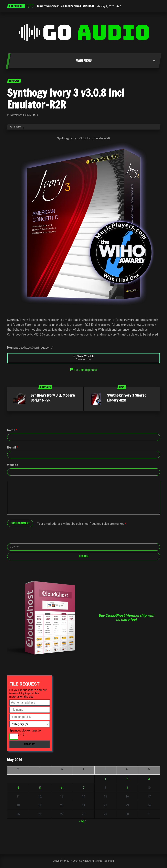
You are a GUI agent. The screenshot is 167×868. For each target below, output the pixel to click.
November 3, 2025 (21, 115)
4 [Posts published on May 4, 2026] (18, 788)
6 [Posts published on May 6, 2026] (62, 788)
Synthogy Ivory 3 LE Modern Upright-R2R (53, 398)
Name (12, 431)
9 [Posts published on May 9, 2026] (127, 788)
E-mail (13, 448)
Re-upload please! (84, 370)
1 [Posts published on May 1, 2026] (105, 780)
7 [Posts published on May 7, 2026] (84, 788)
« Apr (82, 822)
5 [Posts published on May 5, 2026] (40, 788)
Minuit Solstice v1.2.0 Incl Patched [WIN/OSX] (66, 6)
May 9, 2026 (107, 6)
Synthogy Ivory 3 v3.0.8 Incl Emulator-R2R (66, 99)
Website (13, 465)
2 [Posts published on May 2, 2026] (127, 780)
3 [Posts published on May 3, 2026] (149, 780)
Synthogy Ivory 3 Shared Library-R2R (127, 398)
